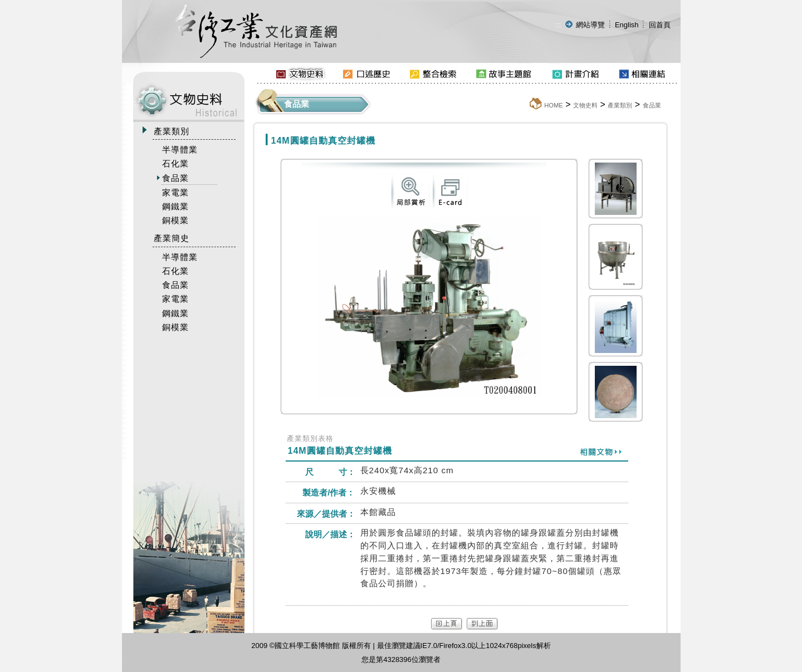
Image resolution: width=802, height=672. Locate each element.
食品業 (652, 105)
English (627, 25)
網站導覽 (590, 25)
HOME (554, 105)
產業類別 (620, 105)
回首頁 (660, 25)
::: (558, 25)
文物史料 (585, 105)
